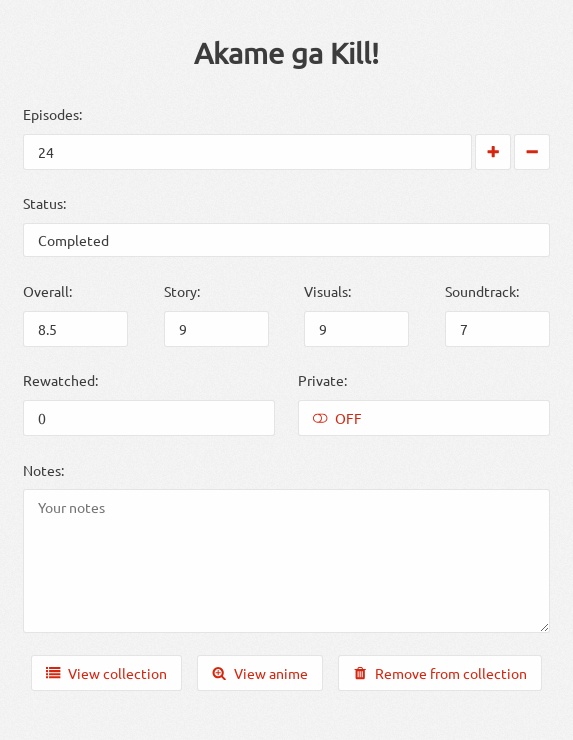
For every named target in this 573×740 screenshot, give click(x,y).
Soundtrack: (482, 291)
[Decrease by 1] (532, 152)
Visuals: (327, 291)
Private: (322, 380)
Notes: (43, 470)
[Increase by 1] (493, 152)
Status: (44, 203)
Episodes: (52, 114)
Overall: (47, 291)
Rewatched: (60, 380)
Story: (182, 291)
